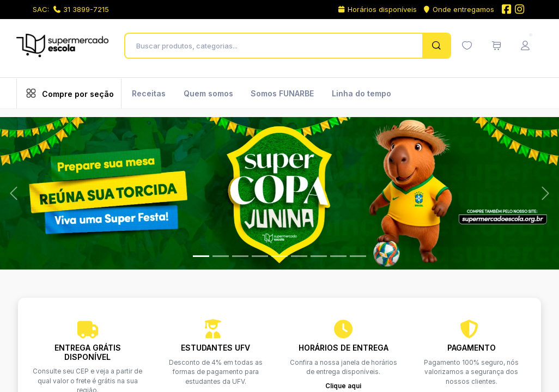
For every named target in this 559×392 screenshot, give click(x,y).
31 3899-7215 (81, 9)
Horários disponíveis (377, 9)
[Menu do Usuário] (525, 46)
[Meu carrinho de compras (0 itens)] (496, 46)
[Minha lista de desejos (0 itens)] (467, 46)
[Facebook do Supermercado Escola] (506, 10)
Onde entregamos (458, 9)
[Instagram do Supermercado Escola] (519, 10)
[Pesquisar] (436, 46)
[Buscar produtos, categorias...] (277, 46)
